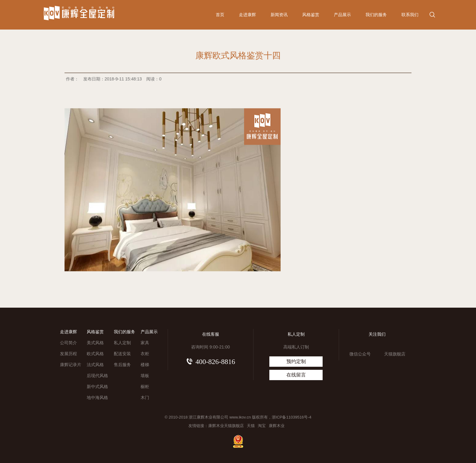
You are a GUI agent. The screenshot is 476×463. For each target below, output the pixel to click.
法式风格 (95, 365)
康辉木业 (277, 426)
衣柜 (145, 354)
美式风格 (95, 343)
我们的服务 (376, 15)
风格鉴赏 (311, 15)
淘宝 (262, 426)
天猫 (251, 426)
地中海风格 (97, 398)
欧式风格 (95, 354)
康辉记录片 (71, 365)
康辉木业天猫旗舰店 (226, 426)
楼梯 (145, 365)
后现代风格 (97, 376)
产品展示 (342, 15)
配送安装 (122, 354)
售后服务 (122, 365)
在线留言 (296, 375)
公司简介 (68, 343)
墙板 (145, 376)
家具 (145, 343)
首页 (220, 15)
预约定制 (296, 361)
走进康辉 (247, 15)
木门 (145, 398)
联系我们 (410, 15)
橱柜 (145, 387)
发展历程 (68, 354)
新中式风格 (97, 387)
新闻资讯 (279, 15)
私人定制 (122, 343)
